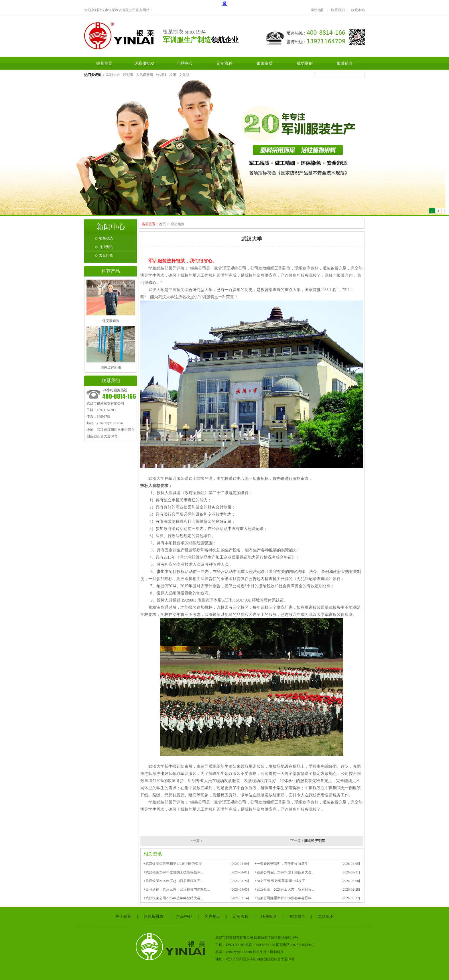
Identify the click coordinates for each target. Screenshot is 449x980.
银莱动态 (106, 238)
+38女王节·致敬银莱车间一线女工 (280, 881)
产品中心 (184, 63)
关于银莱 (123, 917)
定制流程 (224, 63)
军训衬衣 (113, 75)
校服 (173, 75)
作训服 (161, 75)
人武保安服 (145, 75)
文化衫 (184, 75)
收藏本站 (358, 10)
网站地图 (318, 10)
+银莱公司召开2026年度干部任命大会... (284, 872)
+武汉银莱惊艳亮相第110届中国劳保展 (173, 864)
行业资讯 (106, 247)
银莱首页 (104, 63)
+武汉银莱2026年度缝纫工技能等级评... (173, 872)
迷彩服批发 (144, 63)
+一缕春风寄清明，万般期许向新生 (281, 864)
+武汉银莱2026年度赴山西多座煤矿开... (173, 881)
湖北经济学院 (314, 841)
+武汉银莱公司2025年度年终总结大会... (173, 898)
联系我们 (338, 10)
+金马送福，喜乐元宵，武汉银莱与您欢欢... (177, 889)
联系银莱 (269, 917)
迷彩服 (128, 75)
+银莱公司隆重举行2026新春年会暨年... (284, 898)
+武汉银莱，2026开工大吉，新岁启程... (284, 889)
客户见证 (212, 917)
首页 (162, 224)
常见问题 (106, 256)
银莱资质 (265, 63)
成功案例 (305, 63)
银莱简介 (345, 63)
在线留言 (297, 917)
